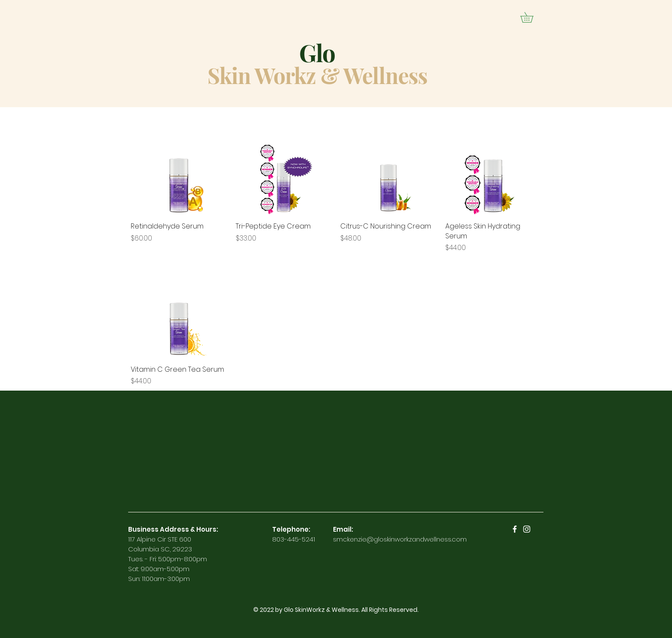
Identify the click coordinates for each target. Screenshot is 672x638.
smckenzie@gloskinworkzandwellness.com (400, 539)
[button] (532, 17)
